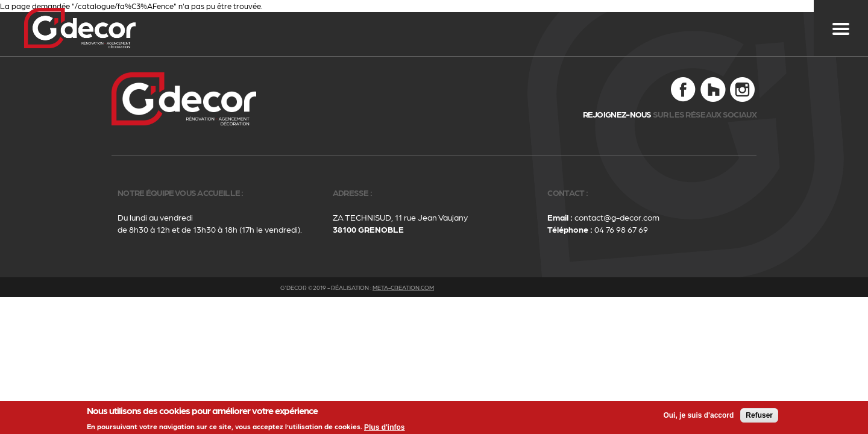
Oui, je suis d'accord (698, 417)
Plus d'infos (385, 429)
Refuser (759, 417)
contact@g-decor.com (617, 217)
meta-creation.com (403, 288)
